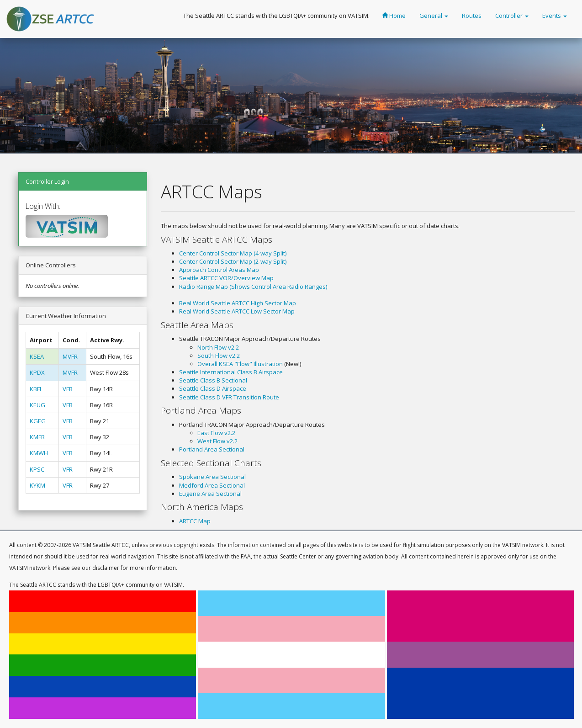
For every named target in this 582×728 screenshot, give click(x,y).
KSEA (37, 356)
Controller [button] (512, 16)
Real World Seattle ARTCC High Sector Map (238, 303)
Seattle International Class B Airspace (231, 372)
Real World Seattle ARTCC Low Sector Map (237, 311)
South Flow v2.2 (219, 356)
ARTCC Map (195, 521)
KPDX (37, 372)
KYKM (37, 485)
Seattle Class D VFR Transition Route (229, 397)
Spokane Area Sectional (212, 477)
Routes (472, 16)
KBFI (35, 389)
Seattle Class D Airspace (213, 388)
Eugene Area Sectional (210, 494)
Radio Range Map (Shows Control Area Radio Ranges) (253, 287)
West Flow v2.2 (217, 441)
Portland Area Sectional (212, 449)
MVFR (70, 356)
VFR (68, 389)
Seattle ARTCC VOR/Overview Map (226, 278)
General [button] (434, 16)
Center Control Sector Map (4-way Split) (233, 253)
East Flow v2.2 (216, 433)
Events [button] (555, 16)
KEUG (37, 405)
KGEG (38, 421)
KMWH (39, 453)
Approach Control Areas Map (219, 270)
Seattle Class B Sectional (213, 380)
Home (394, 16)
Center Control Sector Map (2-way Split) (233, 261)
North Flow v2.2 (218, 347)
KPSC (37, 469)
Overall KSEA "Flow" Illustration (240, 364)
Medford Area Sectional (212, 485)
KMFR (37, 437)
